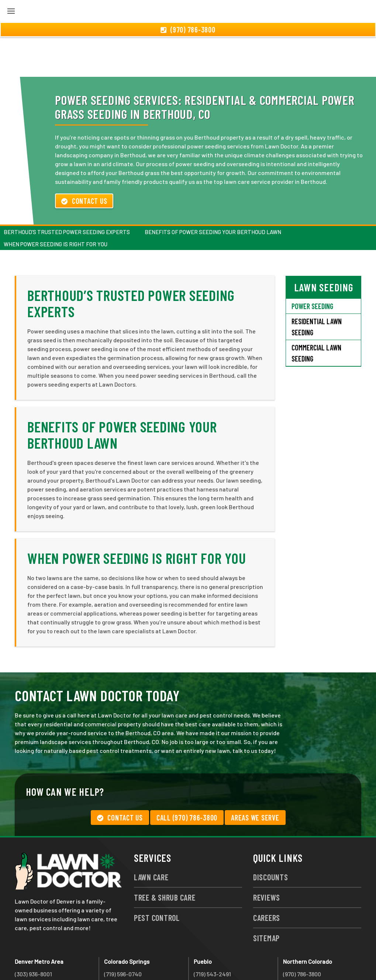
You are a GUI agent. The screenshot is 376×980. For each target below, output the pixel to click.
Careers (267, 878)
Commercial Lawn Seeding (316, 313)
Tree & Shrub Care (165, 857)
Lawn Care (151, 837)
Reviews (267, 857)
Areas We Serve (255, 778)
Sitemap (266, 898)
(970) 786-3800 (302, 934)
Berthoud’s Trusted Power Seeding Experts (67, 192)
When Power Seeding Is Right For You (56, 204)
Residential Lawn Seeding (317, 287)
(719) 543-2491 (212, 934)
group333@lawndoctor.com (319, 961)
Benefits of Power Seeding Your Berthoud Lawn (213, 192)
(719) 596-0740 (123, 934)
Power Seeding (312, 266)
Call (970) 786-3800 (187, 778)
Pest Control (157, 878)
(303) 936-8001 (33, 934)
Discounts (271, 837)
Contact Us (84, 161)
